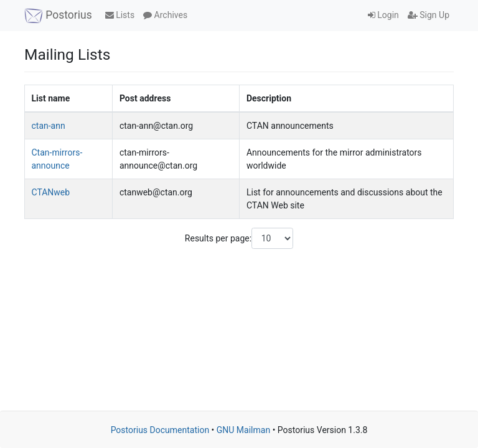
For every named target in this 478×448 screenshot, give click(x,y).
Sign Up (429, 15)
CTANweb (51, 192)
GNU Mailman (243, 430)
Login (383, 15)
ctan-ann (49, 126)
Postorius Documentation (160, 430)
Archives (165, 15)
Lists (120, 15)
